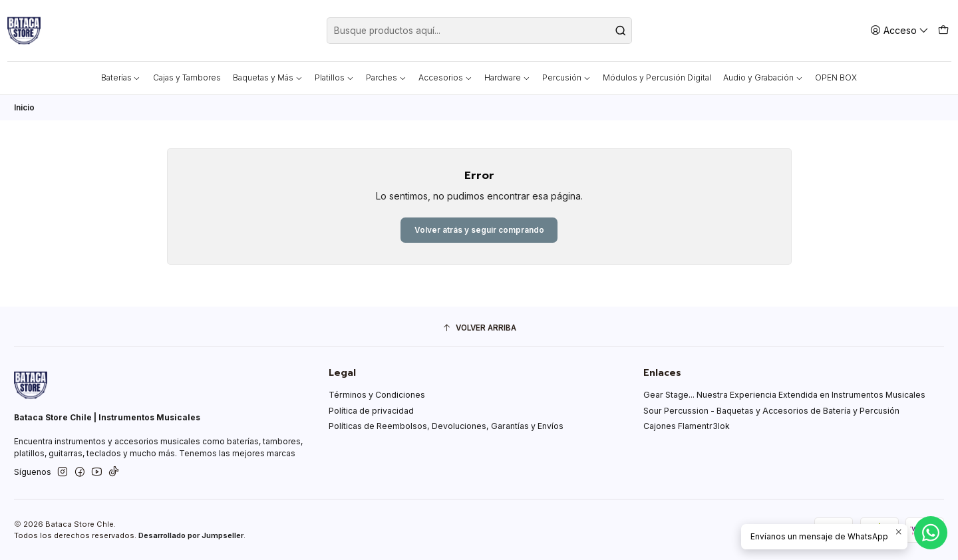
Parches (386, 77)
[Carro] (943, 30)
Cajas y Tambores (187, 77)
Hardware (507, 77)
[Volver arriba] (479, 329)
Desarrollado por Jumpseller (191, 535)
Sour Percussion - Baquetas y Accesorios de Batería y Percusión (771, 411)
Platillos (334, 77)
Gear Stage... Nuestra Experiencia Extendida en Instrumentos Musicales (784, 395)
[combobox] (479, 31)
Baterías (121, 77)
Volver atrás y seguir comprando (479, 230)
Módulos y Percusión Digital (657, 77)
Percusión (566, 77)
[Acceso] (899, 30)
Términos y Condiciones (377, 395)
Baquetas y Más (268, 77)
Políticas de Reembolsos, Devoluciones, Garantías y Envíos (446, 427)
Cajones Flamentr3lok (687, 427)
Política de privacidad (371, 411)
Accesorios (445, 77)
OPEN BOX (836, 77)
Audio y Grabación (763, 77)
